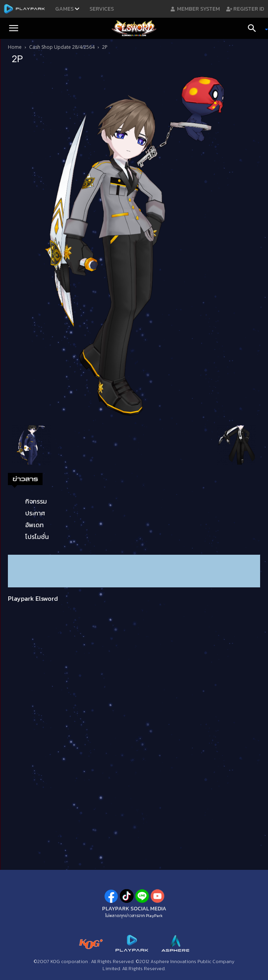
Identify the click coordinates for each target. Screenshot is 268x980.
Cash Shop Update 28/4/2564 (62, 47)
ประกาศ (35, 513)
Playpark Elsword (33, 598)
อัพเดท (34, 525)
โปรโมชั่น (37, 537)
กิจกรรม (36, 501)
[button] (13, 28)
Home (15, 47)
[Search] (255, 28)
